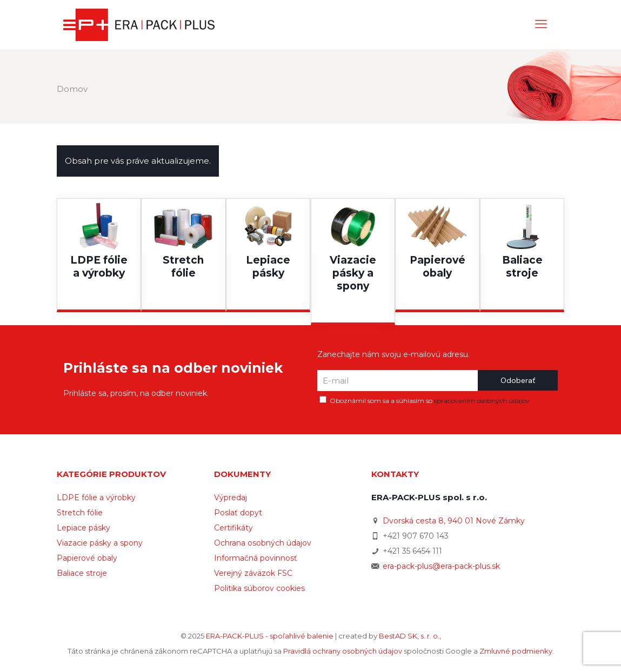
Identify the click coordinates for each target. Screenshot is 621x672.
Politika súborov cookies (259, 588)
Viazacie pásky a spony (100, 543)
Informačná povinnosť (256, 558)
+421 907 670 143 (416, 536)
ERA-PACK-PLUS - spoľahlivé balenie (270, 636)
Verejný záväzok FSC (253, 573)
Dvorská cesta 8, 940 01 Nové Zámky (454, 521)
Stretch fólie (80, 513)
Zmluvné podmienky (516, 651)
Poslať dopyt (238, 513)
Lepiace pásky (84, 528)
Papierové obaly (87, 558)
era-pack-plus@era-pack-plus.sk (441, 566)
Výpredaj (231, 498)
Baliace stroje (82, 573)
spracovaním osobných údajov (482, 401)
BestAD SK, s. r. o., (410, 636)
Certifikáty (233, 528)
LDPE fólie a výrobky (96, 498)
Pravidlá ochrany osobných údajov (343, 651)
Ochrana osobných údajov (263, 543)
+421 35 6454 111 (412, 551)
